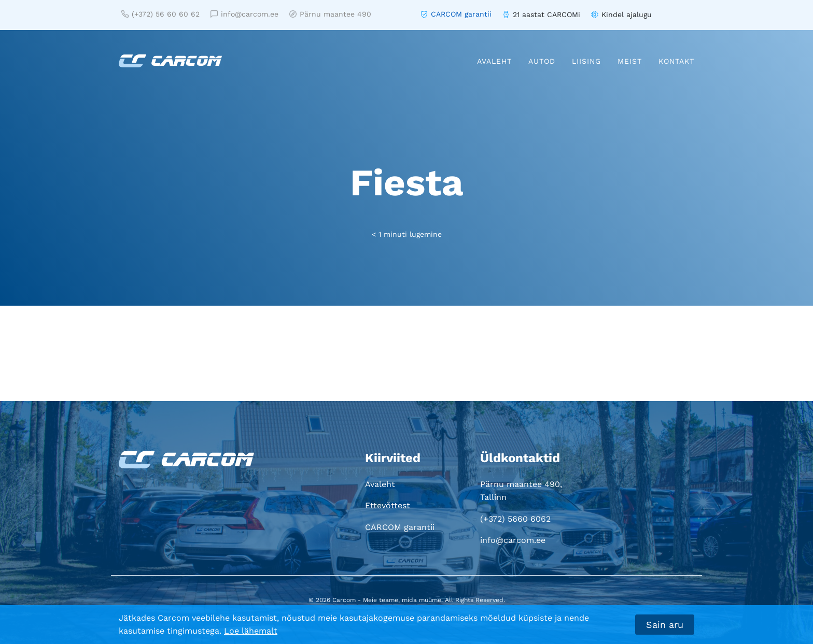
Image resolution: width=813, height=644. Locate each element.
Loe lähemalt (251, 631)
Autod (542, 61)
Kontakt (676, 61)
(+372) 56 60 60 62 (160, 14)
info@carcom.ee (244, 14)
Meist (630, 61)
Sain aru (665, 625)
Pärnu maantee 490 (330, 14)
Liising (586, 61)
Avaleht (494, 61)
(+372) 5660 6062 (515, 519)
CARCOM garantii (461, 14)
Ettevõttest (388, 505)
